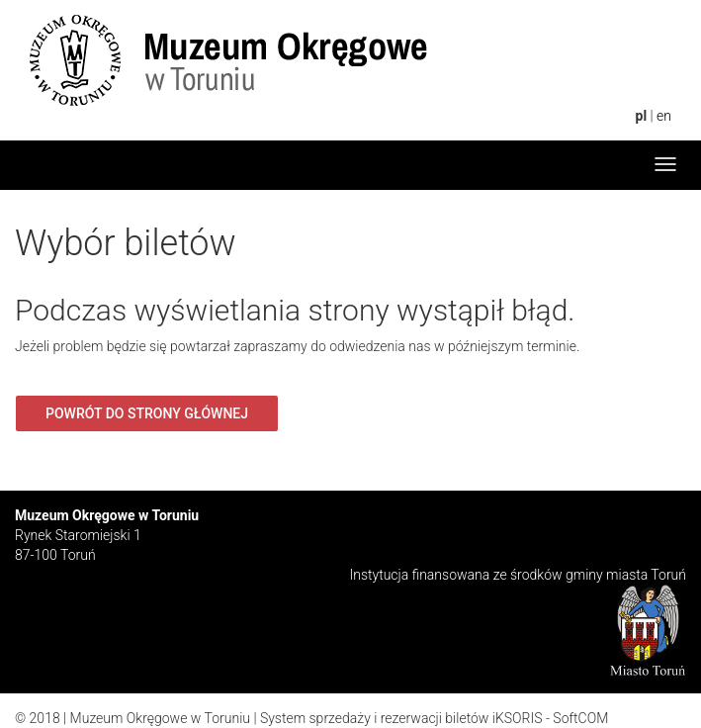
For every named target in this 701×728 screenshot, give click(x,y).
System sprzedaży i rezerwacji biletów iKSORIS (401, 718)
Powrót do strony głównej (147, 413)
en (664, 116)
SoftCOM (580, 718)
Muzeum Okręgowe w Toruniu (160, 718)
